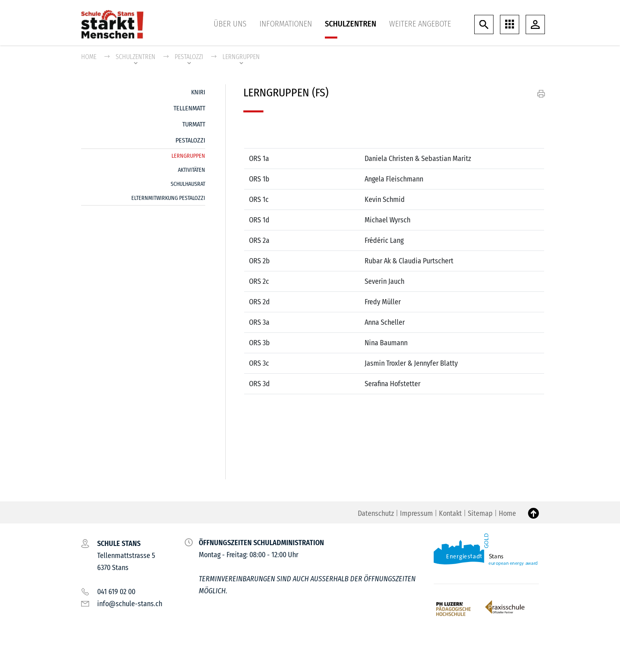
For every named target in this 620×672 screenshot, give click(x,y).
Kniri (198, 92)
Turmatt (194, 124)
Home (89, 57)
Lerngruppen (188, 154)
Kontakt (450, 513)
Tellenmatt (189, 108)
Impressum (416, 513)
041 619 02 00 (116, 592)
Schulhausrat (188, 184)
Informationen (286, 24)
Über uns (230, 24)
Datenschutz (376, 513)
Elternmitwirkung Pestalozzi (168, 198)
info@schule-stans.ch (130, 604)
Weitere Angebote (420, 24)
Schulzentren (351, 24)
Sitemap (480, 513)
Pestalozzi (190, 140)
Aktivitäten (192, 170)
